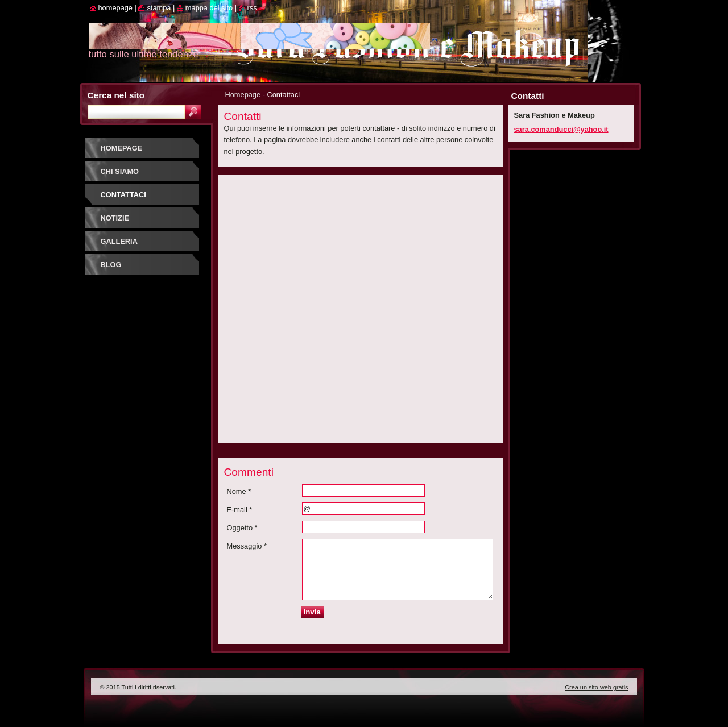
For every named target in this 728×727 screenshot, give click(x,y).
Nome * (239, 491)
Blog (111, 265)
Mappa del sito (209, 8)
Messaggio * (247, 546)
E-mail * (240, 510)
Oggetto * (242, 528)
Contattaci (123, 195)
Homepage (243, 95)
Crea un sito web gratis (596, 687)
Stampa (159, 8)
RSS (252, 8)
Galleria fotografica (127, 245)
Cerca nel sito (116, 95)
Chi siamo (120, 171)
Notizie (115, 218)
